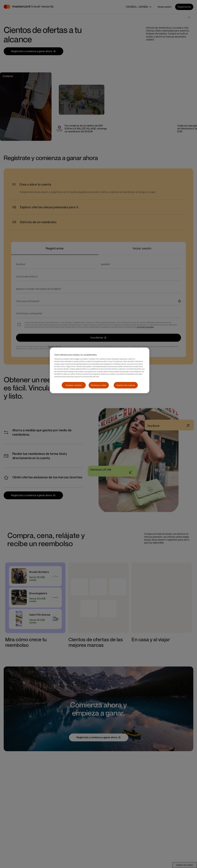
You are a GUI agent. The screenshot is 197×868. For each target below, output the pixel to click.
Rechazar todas (99, 385)
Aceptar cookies (74, 385)
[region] (100, 370)
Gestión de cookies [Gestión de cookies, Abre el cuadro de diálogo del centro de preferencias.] (126, 385)
